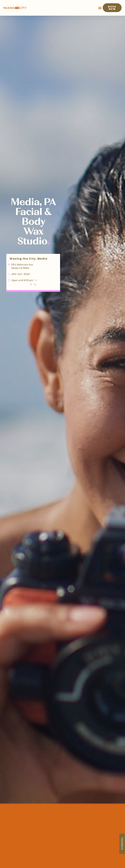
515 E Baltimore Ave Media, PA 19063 (22, 266)
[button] (100, 8)
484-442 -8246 (21, 274)
